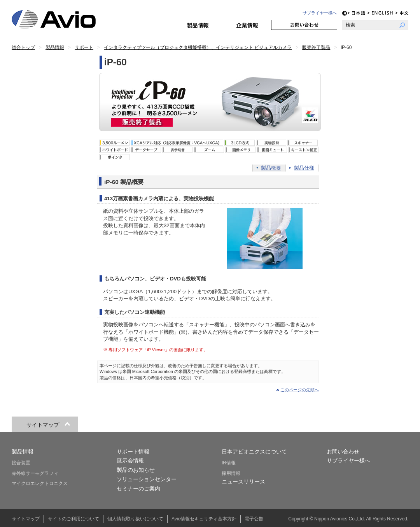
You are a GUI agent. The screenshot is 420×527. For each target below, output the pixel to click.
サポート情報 (133, 452)
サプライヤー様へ (320, 13)
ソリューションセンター (147, 479)
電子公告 (254, 519)
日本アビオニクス (63, 19)
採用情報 (231, 473)
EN (380, 13)
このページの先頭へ (300, 390)
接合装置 (21, 463)
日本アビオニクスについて (254, 452)
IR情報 (229, 463)
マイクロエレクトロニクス (40, 483)
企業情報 (247, 25)
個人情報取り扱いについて (135, 519)
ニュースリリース (243, 481)
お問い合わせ (304, 25)
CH (402, 13)
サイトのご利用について (73, 519)
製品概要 (271, 168)
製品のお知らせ (136, 470)
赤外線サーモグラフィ (35, 473)
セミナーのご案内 (138, 488)
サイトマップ (26, 519)
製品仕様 (304, 168)
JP (356, 13)
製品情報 (199, 25)
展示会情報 (130, 460)
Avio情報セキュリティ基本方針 (204, 519)
